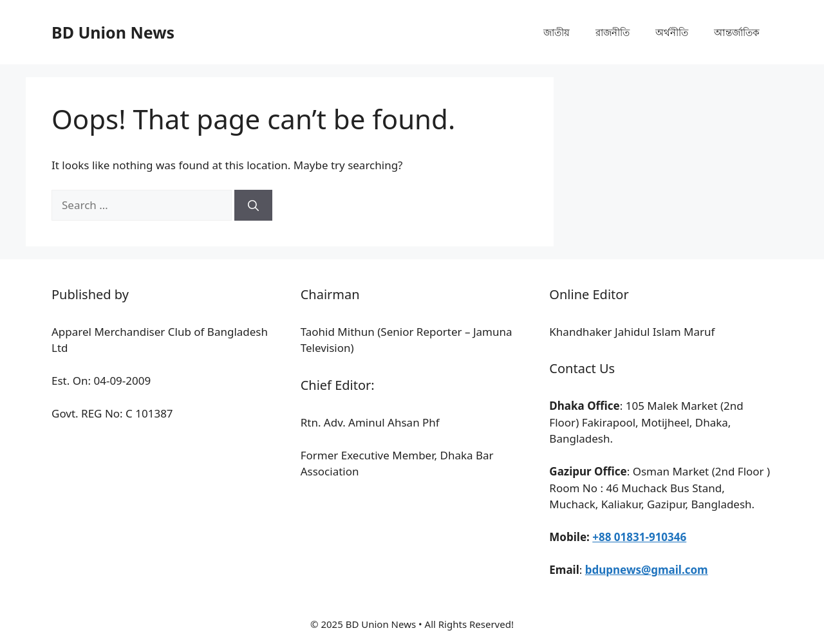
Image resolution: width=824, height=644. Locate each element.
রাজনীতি (613, 32)
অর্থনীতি (672, 32)
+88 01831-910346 (639, 537)
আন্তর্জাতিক (737, 32)
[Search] (253, 205)
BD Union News (113, 32)
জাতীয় (557, 32)
